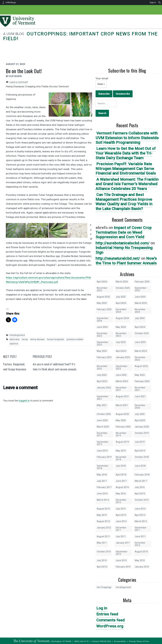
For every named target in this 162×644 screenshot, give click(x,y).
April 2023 (121, 351)
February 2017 (104, 487)
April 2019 (140, 451)
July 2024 (140, 318)
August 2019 (122, 442)
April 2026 (102, 282)
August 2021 (122, 396)
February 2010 (123, 567)
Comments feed (111, 620)
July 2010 (102, 560)
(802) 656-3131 (82, 641)
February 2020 (123, 427)
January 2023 (123, 357)
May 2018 (102, 475)
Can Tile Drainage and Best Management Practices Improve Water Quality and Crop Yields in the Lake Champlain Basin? (124, 202)
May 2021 (102, 405)
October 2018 (142, 457)
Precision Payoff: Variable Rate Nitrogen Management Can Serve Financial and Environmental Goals (126, 169)
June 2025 (140, 297)
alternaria (15, 339)
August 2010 (141, 552)
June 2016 (102, 494)
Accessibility (120, 641)
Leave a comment (19, 82)
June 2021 (140, 396)
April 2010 (102, 567)
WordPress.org (110, 626)
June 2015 (140, 509)
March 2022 (122, 381)
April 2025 (121, 303)
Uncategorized (123, 587)
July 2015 (121, 509)
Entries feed (107, 614)
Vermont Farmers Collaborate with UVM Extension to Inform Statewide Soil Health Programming (127, 138)
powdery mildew (75, 339)
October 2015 (142, 500)
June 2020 (102, 420)
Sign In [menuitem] (153, 2)
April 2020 (140, 420)
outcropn (15, 76)
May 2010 (140, 560)
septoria (14, 344)
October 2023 (142, 333)
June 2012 (121, 521)
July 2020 (140, 414)
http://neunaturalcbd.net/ (118, 258)
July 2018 (121, 466)
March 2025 (141, 303)
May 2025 (102, 303)
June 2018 (140, 466)
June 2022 (121, 375)
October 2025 (123, 288)
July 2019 (140, 442)
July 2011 (121, 536)
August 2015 (103, 509)
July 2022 (102, 375)
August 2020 (122, 414)
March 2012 (141, 521)
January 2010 (142, 567)
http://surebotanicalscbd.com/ (123, 243)
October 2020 (104, 414)
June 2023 (140, 342)
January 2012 (104, 528)
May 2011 (102, 543)
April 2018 (121, 475)
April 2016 (140, 494)
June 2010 (121, 560)
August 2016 (122, 487)
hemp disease (37, 339)
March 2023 (141, 351)
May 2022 (140, 375)
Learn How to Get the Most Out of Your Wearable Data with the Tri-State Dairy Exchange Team (126, 153)
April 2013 (140, 515)
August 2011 (103, 536)
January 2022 (104, 388)
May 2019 (121, 451)
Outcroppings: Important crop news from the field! (80, 36)
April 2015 (121, 515)
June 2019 (102, 451)
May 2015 (102, 515)
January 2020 (142, 427)
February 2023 (104, 357)
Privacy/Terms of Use (139, 641)
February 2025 (104, 309)
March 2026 (122, 282)
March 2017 (141, 481)
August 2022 (141, 366)
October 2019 (142, 433)
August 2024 (122, 318)
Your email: (102, 78)
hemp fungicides (56, 339)
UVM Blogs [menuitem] (11, 2)
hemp (25, 339)
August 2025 (103, 297)
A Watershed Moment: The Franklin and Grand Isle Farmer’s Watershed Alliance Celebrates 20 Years (127, 184)
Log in (102, 608)
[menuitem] (160, 3)
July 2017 (102, 481)
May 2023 (102, 351)
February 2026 (142, 282)
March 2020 (103, 427)
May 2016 (121, 494)
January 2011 (123, 543)
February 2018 (142, 475)
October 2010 (104, 552)
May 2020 (121, 420)
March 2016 (103, 500)
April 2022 (102, 381)
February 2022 (142, 381)
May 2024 (121, 327)
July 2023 (121, 342)
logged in (24, 401)
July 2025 (121, 297)
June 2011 (140, 536)
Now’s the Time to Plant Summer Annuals (126, 261)
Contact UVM (98, 641)
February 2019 (104, 457)
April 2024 (140, 327)
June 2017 (121, 481)
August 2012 (103, 521)
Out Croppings (104, 587)
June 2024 (102, 327)
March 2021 (122, 405)
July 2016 (140, 487)
